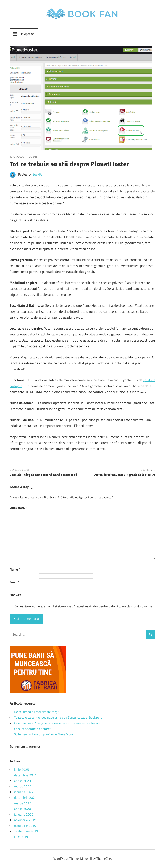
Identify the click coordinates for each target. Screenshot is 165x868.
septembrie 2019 (26, 831)
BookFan (38, 174)
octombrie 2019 (25, 826)
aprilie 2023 (23, 781)
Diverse (33, 157)
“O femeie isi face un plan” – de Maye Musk (44, 734)
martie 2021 (23, 803)
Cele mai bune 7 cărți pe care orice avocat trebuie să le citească (57, 723)
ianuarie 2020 (24, 814)
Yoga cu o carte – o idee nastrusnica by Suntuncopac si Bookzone (58, 717)
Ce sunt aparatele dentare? (33, 729)
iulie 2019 (21, 837)
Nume (15, 569)
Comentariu (19, 508)
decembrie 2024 (25, 775)
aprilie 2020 (23, 809)
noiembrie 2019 (25, 820)
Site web (16, 595)
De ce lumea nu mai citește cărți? (37, 712)
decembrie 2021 (25, 798)
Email (15, 582)
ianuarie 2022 (24, 792)
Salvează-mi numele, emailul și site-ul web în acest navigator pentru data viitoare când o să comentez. (84, 606)
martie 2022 (23, 786)
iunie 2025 (22, 770)
